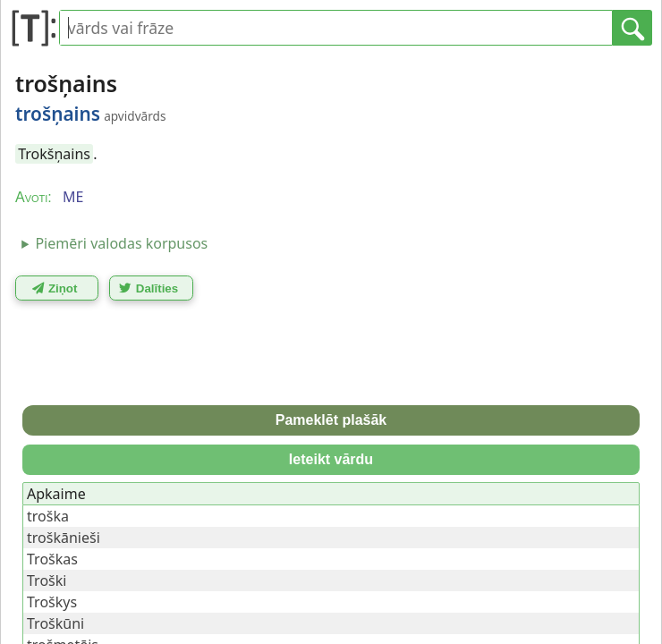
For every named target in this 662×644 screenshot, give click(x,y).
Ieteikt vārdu (331, 459)
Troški (47, 580)
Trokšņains (54, 154)
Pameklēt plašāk (331, 420)
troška (48, 516)
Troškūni (55, 623)
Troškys (52, 602)
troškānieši (64, 538)
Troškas (52, 559)
